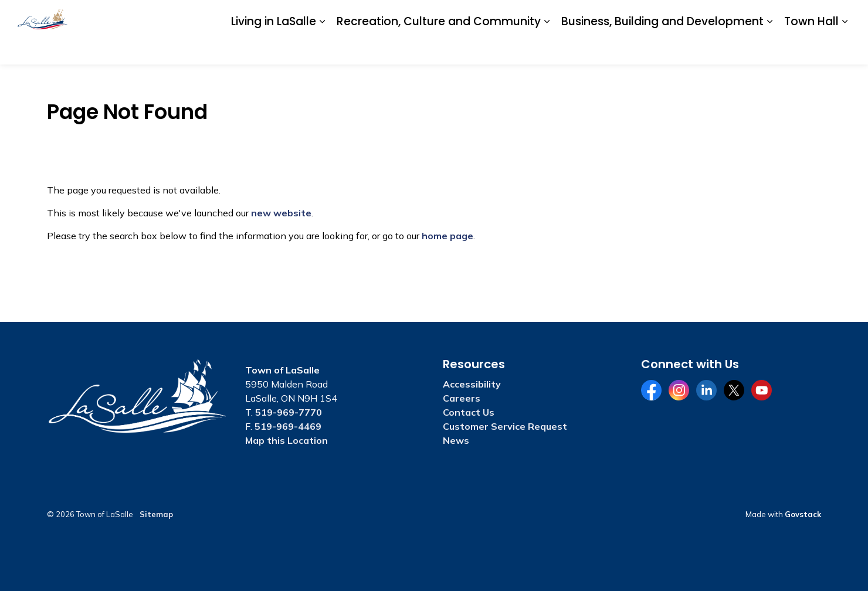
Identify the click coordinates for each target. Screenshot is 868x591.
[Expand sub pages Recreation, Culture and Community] (547, 48)
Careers (665, 16)
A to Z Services (552, 16)
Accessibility (615, 16)
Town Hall (811, 48)
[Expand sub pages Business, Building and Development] (769, 48)
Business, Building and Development (662, 48)
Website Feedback (781, 16)
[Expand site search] (839, 16)
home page (447, 236)
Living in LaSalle (274, 48)
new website (281, 213)
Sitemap (156, 514)
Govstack (803, 514)
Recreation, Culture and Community (439, 48)
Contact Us (713, 16)
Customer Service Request (505, 426)
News (456, 440)
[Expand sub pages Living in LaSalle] (322, 48)
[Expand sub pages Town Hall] (845, 48)
